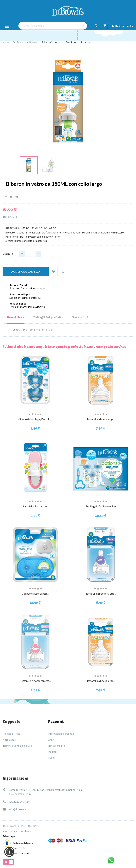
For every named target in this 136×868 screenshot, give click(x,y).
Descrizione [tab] (16, 317)
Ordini (52, 740)
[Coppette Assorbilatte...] (35, 554)
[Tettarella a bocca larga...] (101, 380)
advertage (26, 853)
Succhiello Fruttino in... (35, 506)
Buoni (51, 758)
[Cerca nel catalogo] (53, 26)
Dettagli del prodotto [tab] (48, 317)
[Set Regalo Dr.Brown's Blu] (101, 467)
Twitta (11, 197)
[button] (9, 852)
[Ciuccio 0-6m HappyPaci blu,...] (35, 380)
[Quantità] (30, 254)
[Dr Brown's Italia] (68, 10)
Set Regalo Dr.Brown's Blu (101, 506)
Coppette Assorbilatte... (35, 594)
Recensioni (80, 317)
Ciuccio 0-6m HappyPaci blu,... (35, 419)
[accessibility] (7, 843)
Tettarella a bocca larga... (101, 419)
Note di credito (56, 746)
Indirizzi (52, 752)
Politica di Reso (12, 734)
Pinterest (17, 197)
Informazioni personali (61, 734)
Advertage (9, 836)
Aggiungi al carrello (26, 272)
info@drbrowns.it (19, 809)
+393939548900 (19, 802)
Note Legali (9, 740)
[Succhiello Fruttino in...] (35, 467)
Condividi (6, 197)
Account (56, 722)
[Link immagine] (29, 165)
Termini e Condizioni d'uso (17, 746)
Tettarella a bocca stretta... (101, 594)
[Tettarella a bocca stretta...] (101, 554)
